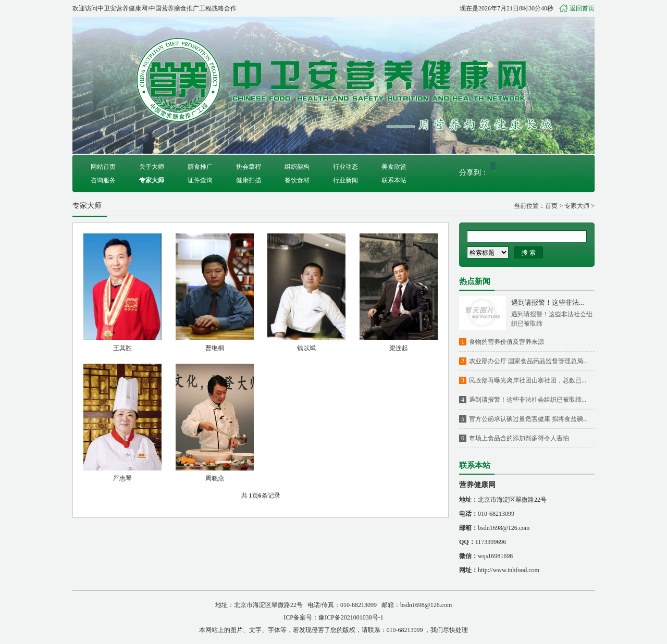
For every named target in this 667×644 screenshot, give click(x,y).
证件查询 (200, 180)
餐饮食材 (297, 180)
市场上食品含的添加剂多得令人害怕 (519, 438)
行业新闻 (345, 180)
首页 (551, 206)
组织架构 (297, 167)
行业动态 (345, 167)
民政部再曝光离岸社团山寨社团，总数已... (528, 380)
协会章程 (249, 167)
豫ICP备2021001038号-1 (351, 617)
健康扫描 (249, 180)
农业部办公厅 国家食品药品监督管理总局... (528, 361)
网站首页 (103, 167)
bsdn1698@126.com (504, 528)
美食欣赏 (394, 167)
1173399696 (491, 542)
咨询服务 (103, 180)
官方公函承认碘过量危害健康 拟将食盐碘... (528, 419)
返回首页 (582, 8)
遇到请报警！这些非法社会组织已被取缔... (528, 400)
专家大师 (152, 180)
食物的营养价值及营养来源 (507, 342)
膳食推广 (200, 167)
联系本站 (394, 180)
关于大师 (152, 167)
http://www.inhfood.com (509, 570)
